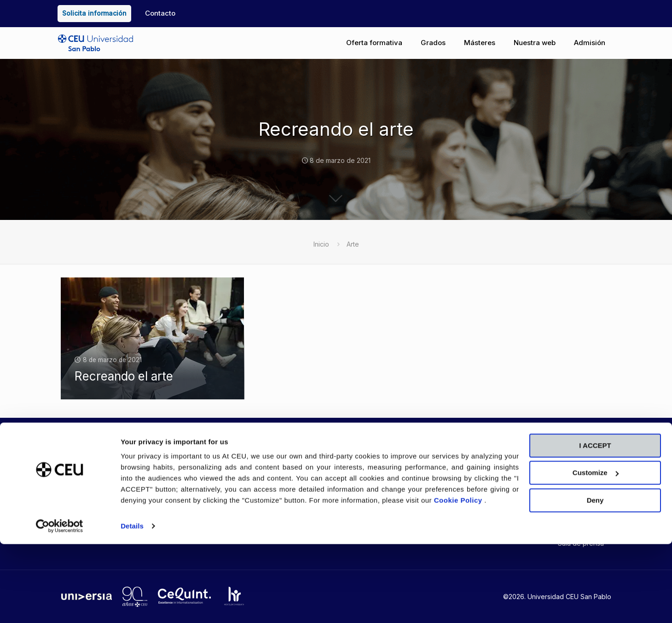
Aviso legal (454, 490)
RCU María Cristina (574, 496)
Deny (595, 579)
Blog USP (265, 483)
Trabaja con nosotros (372, 497)
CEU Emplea (358, 483)
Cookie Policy (459, 579)
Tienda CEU (269, 497)
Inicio (321, 244)
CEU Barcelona (520, 493)
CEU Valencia (518, 479)
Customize (596, 551)
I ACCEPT (595, 524)
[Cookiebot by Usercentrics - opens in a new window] (60, 605)
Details (132, 605)
